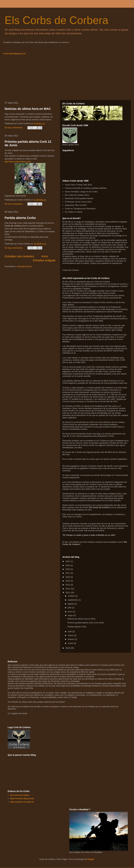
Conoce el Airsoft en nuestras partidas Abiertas (86, 188)
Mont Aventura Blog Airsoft (22, 798)
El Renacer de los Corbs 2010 (78, 202)
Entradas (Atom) (25, 266)
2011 (68, 593)
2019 (68, 565)
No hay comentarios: (14, 128)
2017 (68, 573)
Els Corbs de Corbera (56, 20)
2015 (68, 581)
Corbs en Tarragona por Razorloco (80, 209)
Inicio (45, 256)
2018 (68, 569)
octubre (72, 596)
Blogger (91, 859)
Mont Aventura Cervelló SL (22, 802)
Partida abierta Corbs (20, 218)
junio (70, 612)
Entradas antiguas (44, 260)
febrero (71, 639)
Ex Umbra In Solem (74, 212)
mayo (71, 615)
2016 (68, 577)
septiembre (73, 600)
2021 (68, 561)
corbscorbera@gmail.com (14, 54)
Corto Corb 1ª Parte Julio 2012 (78, 185)
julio (70, 608)
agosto (71, 604)
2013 (68, 585)
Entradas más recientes (19, 256)
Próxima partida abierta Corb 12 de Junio (86, 623)
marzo (71, 635)
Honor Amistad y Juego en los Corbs (81, 192)
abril (70, 632)
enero (71, 643)
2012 (68, 589)
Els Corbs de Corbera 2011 (77, 195)
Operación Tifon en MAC (76, 205)
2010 (68, 648)
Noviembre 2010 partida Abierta (79, 198)
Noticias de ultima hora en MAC (28, 109)
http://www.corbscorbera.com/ (18, 162)
